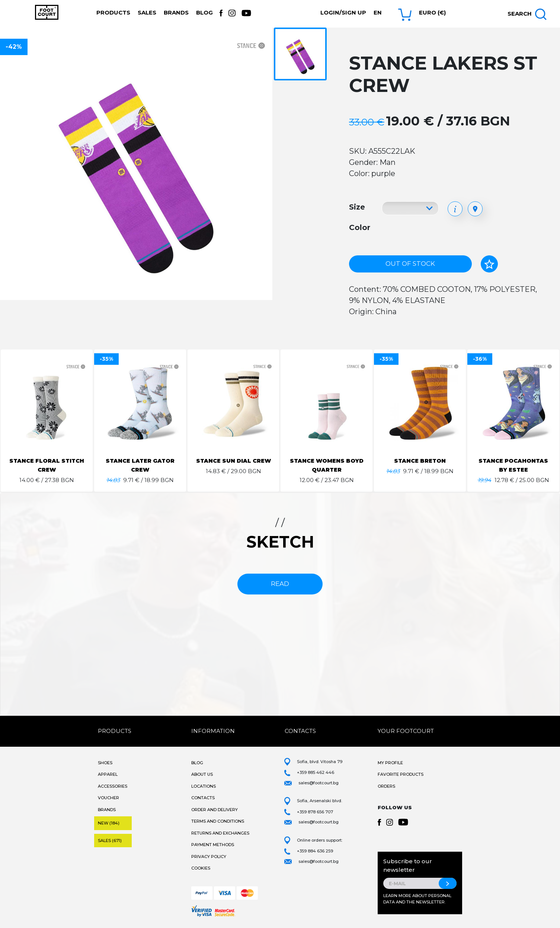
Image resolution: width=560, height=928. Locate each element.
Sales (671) (110, 841)
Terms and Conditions (218, 821)
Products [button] (113, 12)
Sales (147, 12)
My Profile (390, 763)
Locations (204, 786)
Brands (176, 12)
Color (360, 227)
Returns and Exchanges (220, 833)
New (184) (109, 823)
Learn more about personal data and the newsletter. (417, 899)
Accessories (113, 786)
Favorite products (401, 774)
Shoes (105, 763)
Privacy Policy (209, 857)
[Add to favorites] (489, 264)
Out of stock (410, 264)
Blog (204, 12)
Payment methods (213, 845)
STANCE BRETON (420, 461)
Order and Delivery (215, 810)
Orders (386, 786)
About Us (202, 774)
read (280, 584)
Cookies (201, 868)
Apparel (108, 774)
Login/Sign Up (343, 12)
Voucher (108, 798)
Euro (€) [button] (432, 12)
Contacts (203, 798)
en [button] (378, 12)
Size (357, 207)
